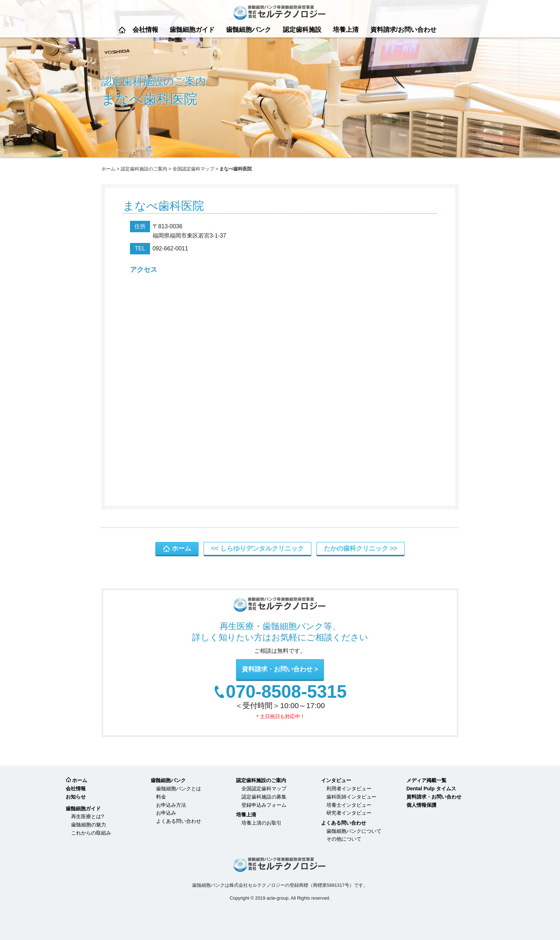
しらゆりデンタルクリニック (262, 548)
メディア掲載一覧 (426, 780)
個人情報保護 (421, 805)
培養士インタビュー (349, 805)
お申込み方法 (171, 805)
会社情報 (145, 30)
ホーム (122, 30)
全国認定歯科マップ (193, 169)
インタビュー (336, 780)
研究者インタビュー (349, 813)
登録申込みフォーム (264, 805)
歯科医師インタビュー (351, 797)
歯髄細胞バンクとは (179, 789)
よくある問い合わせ (179, 821)
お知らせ (76, 797)
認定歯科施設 (302, 30)
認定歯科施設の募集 (264, 797)
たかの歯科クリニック (356, 548)
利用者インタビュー (349, 789)
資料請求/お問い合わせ (403, 30)
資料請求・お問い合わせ (277, 669)
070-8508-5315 (286, 692)
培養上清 (346, 30)
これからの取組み (91, 833)
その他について (344, 839)
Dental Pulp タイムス (431, 789)
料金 (161, 797)
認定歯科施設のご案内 (144, 169)
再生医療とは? (87, 816)
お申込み (166, 813)
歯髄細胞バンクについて (354, 831)
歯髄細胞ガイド (192, 30)
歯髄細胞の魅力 (89, 825)
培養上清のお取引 (261, 823)
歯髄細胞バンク (249, 30)
